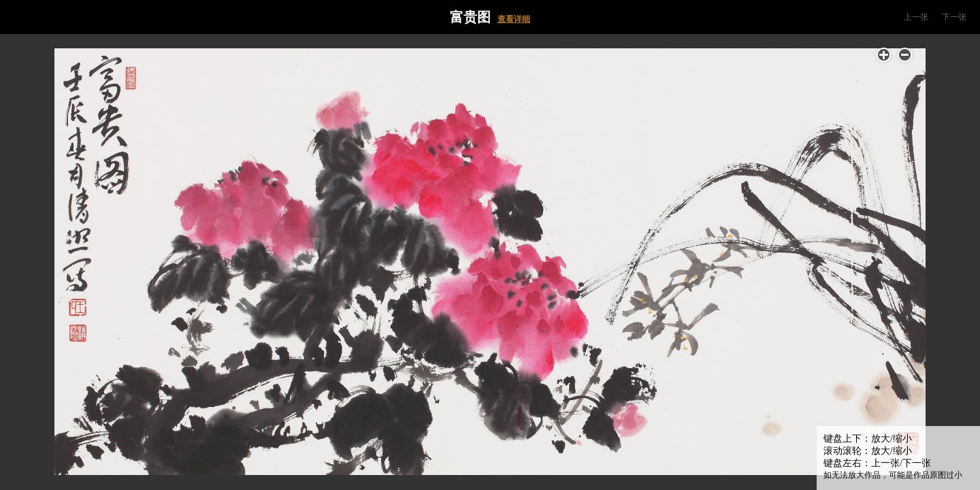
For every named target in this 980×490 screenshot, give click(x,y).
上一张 (916, 17)
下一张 (954, 17)
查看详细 (514, 19)
